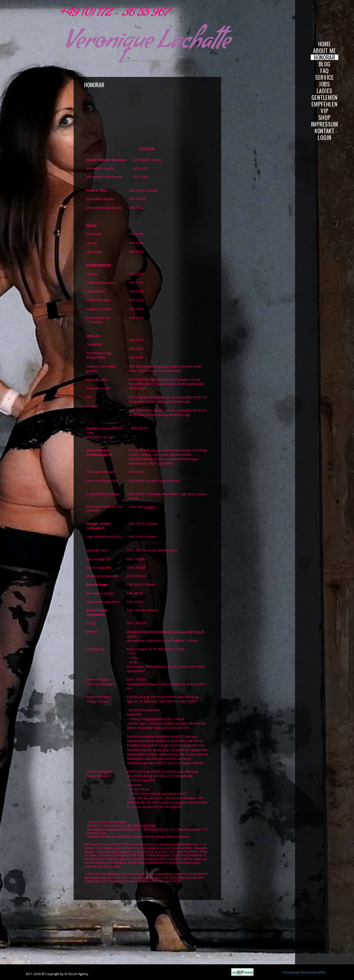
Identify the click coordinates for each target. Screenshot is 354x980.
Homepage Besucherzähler (305, 972)
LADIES (325, 91)
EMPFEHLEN (324, 104)
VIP (324, 111)
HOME (325, 44)
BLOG (325, 64)
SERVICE (325, 77)
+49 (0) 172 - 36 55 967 (112, 14)
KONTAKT (325, 131)
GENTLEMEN (325, 97)
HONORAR (325, 57)
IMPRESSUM (325, 124)
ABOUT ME (325, 51)
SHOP (325, 117)
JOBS (325, 84)
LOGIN (325, 137)
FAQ (325, 71)
